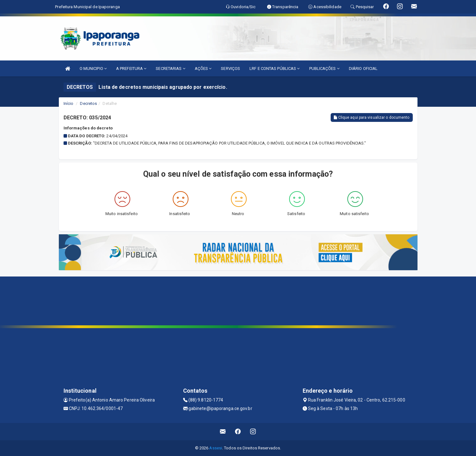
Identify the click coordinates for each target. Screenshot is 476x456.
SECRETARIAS (170, 68)
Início (69, 103)
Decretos (88, 103)
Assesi (216, 448)
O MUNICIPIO (93, 68)
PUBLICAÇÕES (324, 68)
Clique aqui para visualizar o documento (372, 117)
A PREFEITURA (131, 68)
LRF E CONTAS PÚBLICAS (274, 68)
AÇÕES (203, 68)
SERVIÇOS (230, 68)
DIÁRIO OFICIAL (363, 68)
